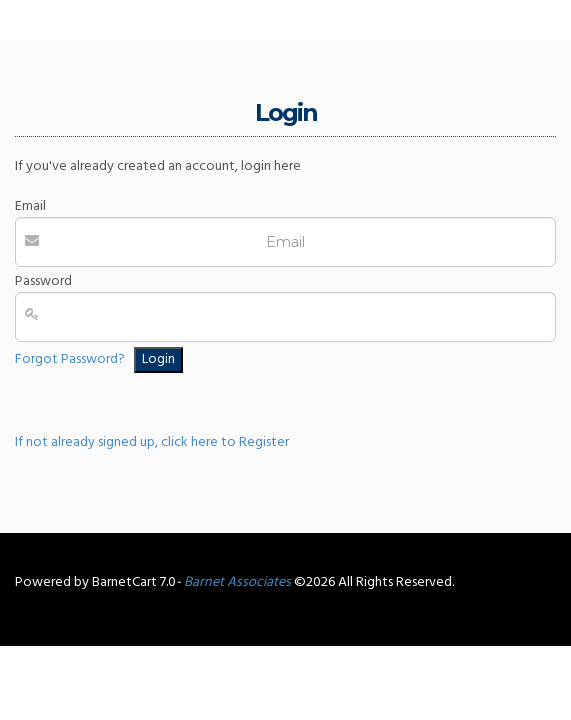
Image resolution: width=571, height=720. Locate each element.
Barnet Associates (237, 582)
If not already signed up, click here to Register (152, 442)
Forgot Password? (70, 359)
